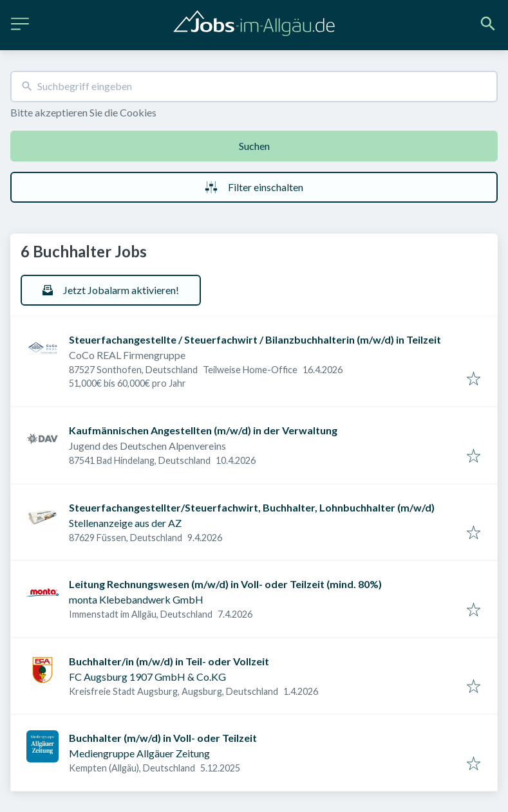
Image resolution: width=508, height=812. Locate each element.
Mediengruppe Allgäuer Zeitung (139, 753)
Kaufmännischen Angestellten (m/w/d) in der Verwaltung (203, 430)
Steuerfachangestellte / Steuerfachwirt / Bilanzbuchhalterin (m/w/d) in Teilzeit (255, 339)
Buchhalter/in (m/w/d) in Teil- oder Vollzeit (169, 661)
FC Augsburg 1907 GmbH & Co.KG (147, 677)
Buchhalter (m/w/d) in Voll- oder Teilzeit (163, 738)
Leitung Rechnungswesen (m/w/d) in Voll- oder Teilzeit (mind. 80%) (225, 584)
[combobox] (254, 87)
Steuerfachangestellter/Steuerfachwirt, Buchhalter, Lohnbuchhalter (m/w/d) (252, 507)
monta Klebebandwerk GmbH (136, 599)
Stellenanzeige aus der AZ (125, 523)
